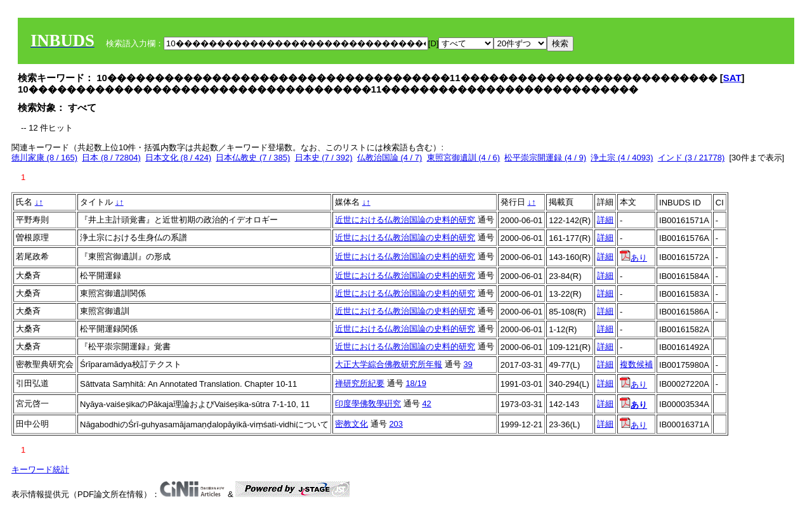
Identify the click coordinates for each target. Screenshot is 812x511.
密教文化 (351, 424)
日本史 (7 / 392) (324, 158)
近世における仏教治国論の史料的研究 (405, 220)
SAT (732, 78)
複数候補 (636, 364)
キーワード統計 (40, 469)
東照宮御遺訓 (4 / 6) (464, 158)
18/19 (416, 383)
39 (468, 364)
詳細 (605, 220)
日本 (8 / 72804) (111, 158)
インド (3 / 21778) (691, 158)
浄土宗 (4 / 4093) (622, 158)
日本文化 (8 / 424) (178, 158)
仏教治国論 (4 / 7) (390, 158)
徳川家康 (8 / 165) (44, 158)
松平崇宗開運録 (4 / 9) (545, 158)
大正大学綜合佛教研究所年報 (389, 364)
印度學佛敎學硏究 (368, 404)
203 (396, 424)
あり (633, 258)
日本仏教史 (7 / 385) (253, 158)
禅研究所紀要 (360, 383)
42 (426, 404)
